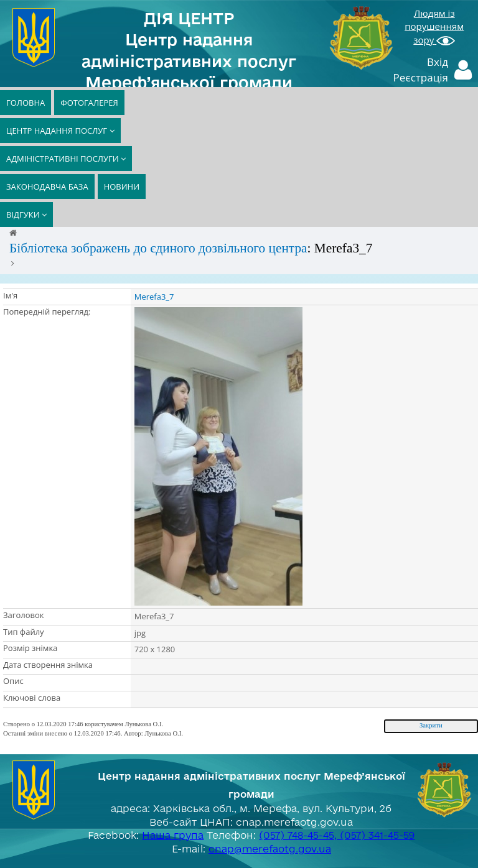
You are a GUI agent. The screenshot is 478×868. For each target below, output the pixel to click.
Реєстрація (421, 77)
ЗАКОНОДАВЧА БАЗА (47, 187)
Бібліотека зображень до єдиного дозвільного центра (158, 248)
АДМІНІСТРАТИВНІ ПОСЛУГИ (66, 159)
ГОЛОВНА (26, 103)
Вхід (438, 62)
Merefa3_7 (154, 297)
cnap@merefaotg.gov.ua (270, 849)
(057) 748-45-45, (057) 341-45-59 (337, 835)
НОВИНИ (122, 187)
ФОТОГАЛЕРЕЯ (89, 103)
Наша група (173, 835)
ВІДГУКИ (26, 215)
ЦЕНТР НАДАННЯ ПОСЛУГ (60, 131)
